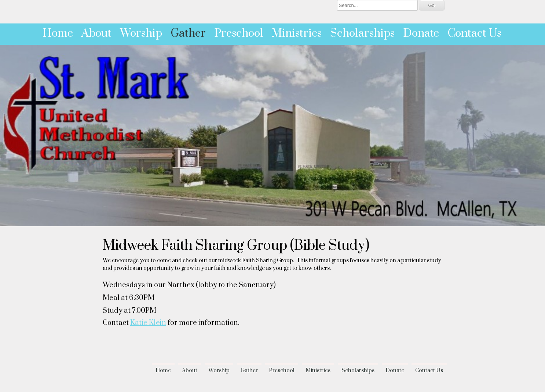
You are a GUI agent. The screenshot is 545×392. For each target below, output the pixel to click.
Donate (421, 33)
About (96, 33)
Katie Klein (148, 323)
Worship (141, 33)
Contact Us (474, 33)
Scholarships (362, 33)
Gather (188, 33)
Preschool (239, 33)
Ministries (297, 33)
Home (58, 33)
